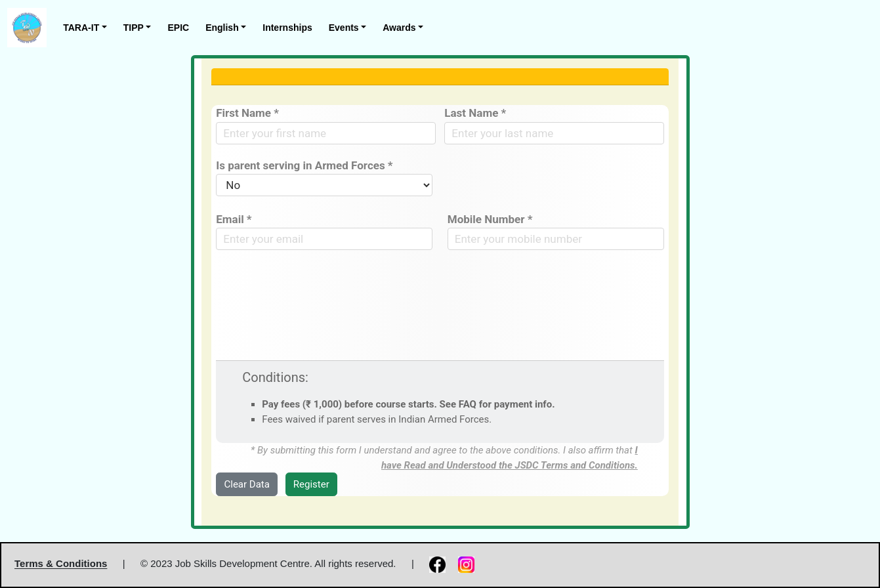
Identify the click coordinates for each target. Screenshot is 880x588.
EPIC (178, 28)
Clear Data (247, 484)
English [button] (222, 28)
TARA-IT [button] (81, 28)
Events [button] (344, 28)
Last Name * (475, 113)
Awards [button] (399, 28)
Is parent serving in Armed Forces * (304, 165)
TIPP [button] (134, 28)
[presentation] (316, 291)
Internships (287, 28)
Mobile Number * (490, 219)
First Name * (247, 113)
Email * (234, 219)
